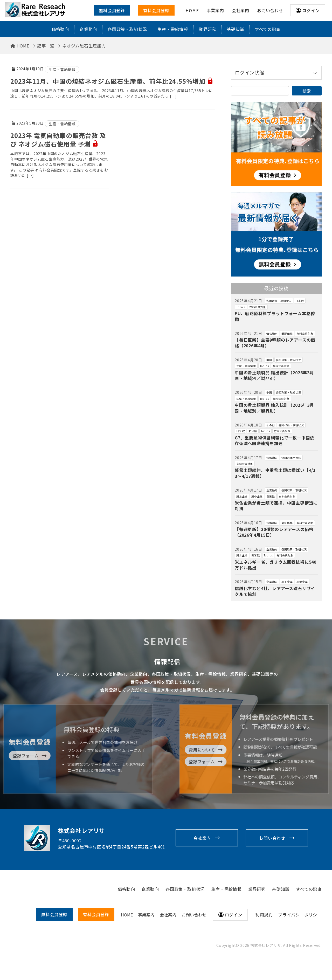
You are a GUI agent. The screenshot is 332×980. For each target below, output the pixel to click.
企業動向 (88, 29)
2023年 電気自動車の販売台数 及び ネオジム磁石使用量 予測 (58, 140)
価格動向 (60, 29)
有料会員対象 (258, 307)
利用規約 (264, 915)
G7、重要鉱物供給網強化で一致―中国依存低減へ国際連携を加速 (275, 440)
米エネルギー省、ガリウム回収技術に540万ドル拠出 (276, 565)
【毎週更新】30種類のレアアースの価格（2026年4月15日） (274, 532)
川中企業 (257, 496)
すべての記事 (268, 29)
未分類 (253, 431)
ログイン (311, 10)
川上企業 (242, 496)
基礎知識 (235, 29)
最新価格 (287, 333)
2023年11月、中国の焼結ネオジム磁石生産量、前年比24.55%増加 (112, 81)
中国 (269, 360)
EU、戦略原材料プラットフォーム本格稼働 (275, 316)
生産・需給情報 (173, 29)
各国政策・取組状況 (127, 29)
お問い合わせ (272, 838)
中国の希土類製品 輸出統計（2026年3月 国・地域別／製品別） (277, 375)
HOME (127, 915)
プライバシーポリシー (300, 915)
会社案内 (202, 838)
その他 (271, 425)
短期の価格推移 (291, 458)
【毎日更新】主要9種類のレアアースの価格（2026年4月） (275, 343)
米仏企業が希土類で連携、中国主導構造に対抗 (276, 506)
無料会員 (54, 914)
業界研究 (207, 29)
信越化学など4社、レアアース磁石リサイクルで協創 (275, 591)
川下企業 (287, 582)
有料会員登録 (156, 10)
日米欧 (300, 301)
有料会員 (96, 914)
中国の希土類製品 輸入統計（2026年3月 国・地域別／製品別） (277, 408)
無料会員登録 (112, 10)
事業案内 (146, 915)
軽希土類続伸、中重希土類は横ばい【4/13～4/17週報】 (275, 473)
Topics (241, 307)
